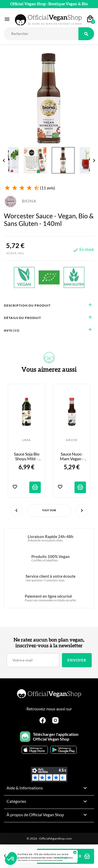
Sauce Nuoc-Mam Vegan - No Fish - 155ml (72, 456)
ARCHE (72, 440)
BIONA (20, 201)
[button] (11, 859)
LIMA (27, 440)
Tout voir (49, 510)
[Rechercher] (41, 34)
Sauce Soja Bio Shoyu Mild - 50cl (27, 456)
